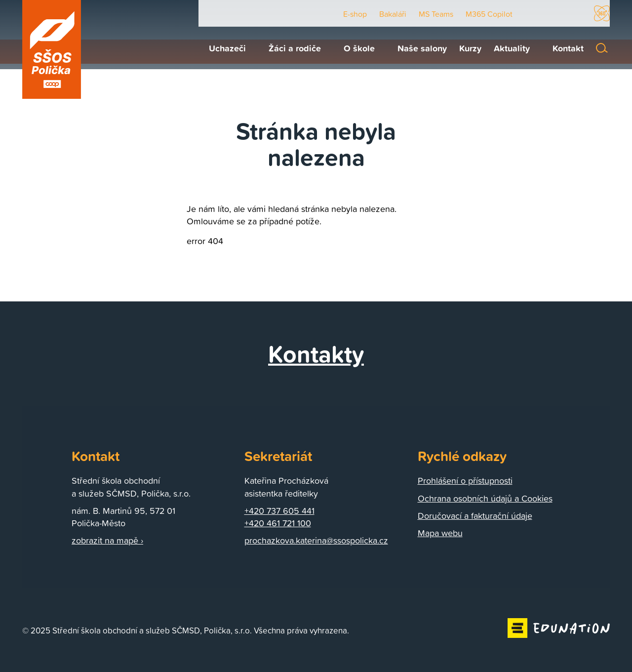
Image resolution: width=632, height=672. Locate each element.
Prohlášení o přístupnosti (465, 481)
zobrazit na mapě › (107, 540)
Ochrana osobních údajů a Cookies (485, 498)
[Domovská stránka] (52, 49)
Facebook (555, 14)
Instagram (577, 14)
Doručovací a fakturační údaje (475, 516)
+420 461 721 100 (278, 523)
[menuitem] (222, 48)
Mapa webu (440, 533)
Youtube (532, 14)
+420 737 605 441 (279, 511)
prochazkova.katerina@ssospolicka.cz (316, 540)
